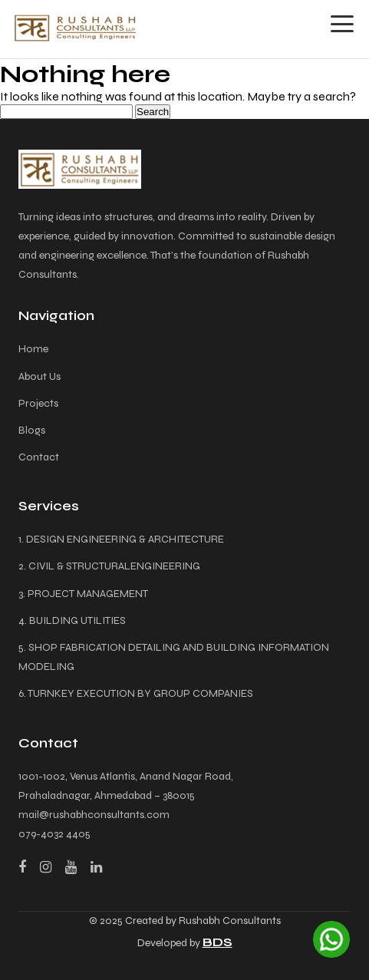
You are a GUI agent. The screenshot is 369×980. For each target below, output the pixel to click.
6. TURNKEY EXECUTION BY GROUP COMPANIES (136, 693)
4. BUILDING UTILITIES (72, 620)
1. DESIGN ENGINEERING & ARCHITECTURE (121, 539)
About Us (40, 376)
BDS (217, 942)
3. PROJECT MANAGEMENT (83, 594)
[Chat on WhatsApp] (331, 939)
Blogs (32, 430)
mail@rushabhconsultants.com (94, 815)
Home (33, 349)
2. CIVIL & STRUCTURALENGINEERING (109, 566)
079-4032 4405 (54, 834)
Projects (38, 403)
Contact (39, 457)
